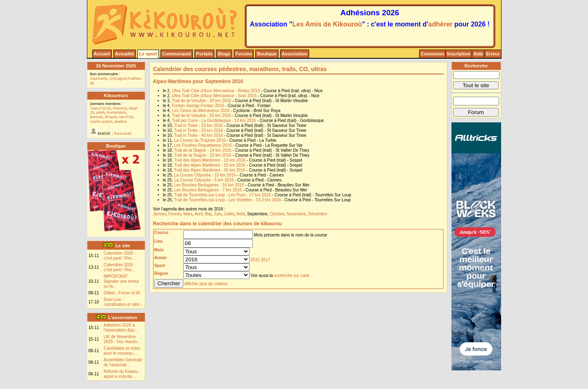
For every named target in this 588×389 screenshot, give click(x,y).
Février (175, 214)
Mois (159, 250)
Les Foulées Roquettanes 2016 (203, 145)
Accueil (102, 54)
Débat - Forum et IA (122, 293)
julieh (101, 112)
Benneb (97, 117)
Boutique (267, 54)
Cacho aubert (101, 122)
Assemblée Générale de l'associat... (123, 362)
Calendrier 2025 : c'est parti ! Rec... (120, 256)
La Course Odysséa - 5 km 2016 (204, 180)
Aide (478, 54)
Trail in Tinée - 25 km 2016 (199, 130)
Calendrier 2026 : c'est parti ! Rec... (120, 267)
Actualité (125, 54)
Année (161, 258)
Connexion (433, 54)
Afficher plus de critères (206, 284)
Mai (208, 214)
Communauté (177, 54)
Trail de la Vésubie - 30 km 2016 (202, 101)
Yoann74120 (101, 108)
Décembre (318, 214)
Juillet (229, 214)
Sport (160, 266)
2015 (255, 260)
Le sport (148, 54)
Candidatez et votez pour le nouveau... (122, 351)
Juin (218, 214)
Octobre (277, 214)
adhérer (440, 24)
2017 (265, 260)
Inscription (458, 54)
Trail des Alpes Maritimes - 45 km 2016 (210, 170)
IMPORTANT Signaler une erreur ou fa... (122, 281)
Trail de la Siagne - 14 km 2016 (203, 150)
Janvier (160, 214)
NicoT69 (126, 117)
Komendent (117, 112)
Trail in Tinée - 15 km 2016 (199, 125)
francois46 (123, 134)
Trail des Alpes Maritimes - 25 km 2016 (210, 165)
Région (161, 273)
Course (161, 233)
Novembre (296, 214)
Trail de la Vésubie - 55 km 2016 (202, 116)
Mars (188, 214)
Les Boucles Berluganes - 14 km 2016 (209, 185)
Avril (198, 214)
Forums (244, 54)
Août (241, 214)
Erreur (493, 54)
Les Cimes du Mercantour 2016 (201, 111)
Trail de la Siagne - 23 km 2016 (203, 155)
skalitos (121, 122)
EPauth (111, 117)
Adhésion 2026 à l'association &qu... (121, 328)
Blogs (224, 54)
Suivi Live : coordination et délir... (124, 302)
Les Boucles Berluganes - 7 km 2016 (208, 190)
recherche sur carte (292, 276)
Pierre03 (120, 108)
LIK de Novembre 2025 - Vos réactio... (122, 339)
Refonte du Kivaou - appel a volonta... (122, 374)
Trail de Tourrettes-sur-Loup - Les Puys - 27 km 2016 (223, 195)
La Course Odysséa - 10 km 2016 (205, 175)
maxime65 (99, 79)
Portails (204, 54)
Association (295, 54)
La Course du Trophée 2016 (200, 140)
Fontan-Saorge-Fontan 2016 (198, 106)
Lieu (159, 241)
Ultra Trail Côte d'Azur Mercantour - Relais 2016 (216, 91)
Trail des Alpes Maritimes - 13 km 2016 (210, 160)
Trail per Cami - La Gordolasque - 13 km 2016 (214, 121)
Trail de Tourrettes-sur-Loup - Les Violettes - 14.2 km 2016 (228, 200)
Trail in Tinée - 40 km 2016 (199, 135)
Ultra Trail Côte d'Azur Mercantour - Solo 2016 (214, 96)
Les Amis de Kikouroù (327, 24)
